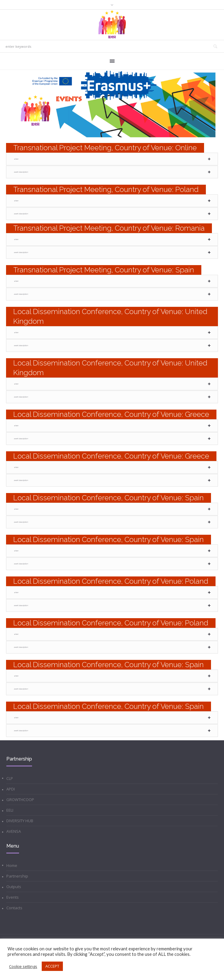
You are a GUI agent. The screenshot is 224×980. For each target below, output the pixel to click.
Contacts (14, 908)
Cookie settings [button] (23, 966)
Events (13, 897)
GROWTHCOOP (20, 800)
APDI (11, 789)
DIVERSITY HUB (20, 821)
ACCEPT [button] (52, 966)
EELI (10, 810)
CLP (10, 778)
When (16, 159)
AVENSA (14, 831)
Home (12, 865)
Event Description (21, 172)
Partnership (17, 876)
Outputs (14, 887)
